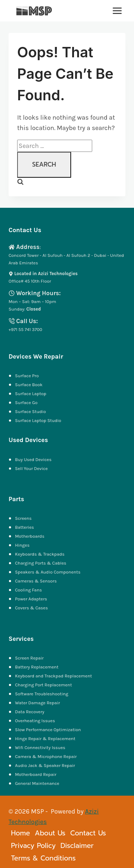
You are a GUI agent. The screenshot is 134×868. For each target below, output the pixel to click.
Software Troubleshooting (42, 694)
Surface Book (29, 385)
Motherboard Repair (36, 774)
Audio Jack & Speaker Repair (46, 765)
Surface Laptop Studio (38, 420)
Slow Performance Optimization (48, 730)
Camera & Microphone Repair (46, 756)
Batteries (24, 527)
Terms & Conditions (43, 858)
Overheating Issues (35, 721)
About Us (50, 833)
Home (21, 833)
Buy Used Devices (33, 459)
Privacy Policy (33, 846)
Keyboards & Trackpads (40, 554)
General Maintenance (37, 783)
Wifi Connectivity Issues (40, 747)
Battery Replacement (37, 667)
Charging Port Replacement (43, 685)
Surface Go (26, 402)
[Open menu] (117, 11)
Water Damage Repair (38, 703)
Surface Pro (27, 376)
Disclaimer (77, 846)
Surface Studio (30, 411)
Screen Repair (29, 658)
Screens (23, 518)
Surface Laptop (31, 394)
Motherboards (30, 536)
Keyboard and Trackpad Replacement (53, 676)
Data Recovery (30, 712)
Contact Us (88, 833)
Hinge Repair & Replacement (45, 738)
